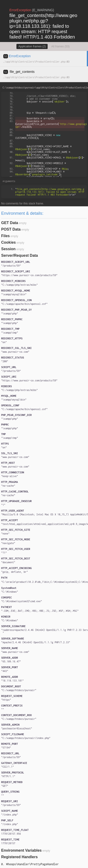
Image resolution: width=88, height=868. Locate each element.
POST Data (11, 229)
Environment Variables (21, 850)
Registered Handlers (19, 857)
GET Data (10, 223)
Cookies (8, 242)
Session (8, 249)
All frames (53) (61, 46)
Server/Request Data (20, 255)
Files (5, 236)
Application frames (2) (32, 46)
